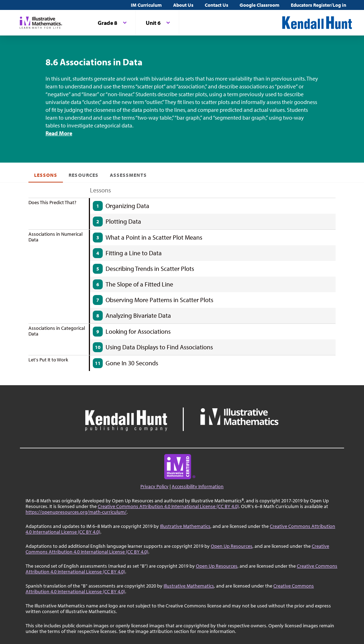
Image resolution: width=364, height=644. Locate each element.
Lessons (46, 175)
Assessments (129, 175)
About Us (183, 5)
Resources (83, 175)
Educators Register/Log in (318, 5)
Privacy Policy (154, 486)
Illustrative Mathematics (185, 526)
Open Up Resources (232, 546)
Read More (59, 133)
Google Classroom (259, 5)
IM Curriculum (146, 5)
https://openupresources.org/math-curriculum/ (76, 512)
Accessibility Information (198, 486)
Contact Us (216, 5)
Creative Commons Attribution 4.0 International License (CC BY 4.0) (168, 506)
